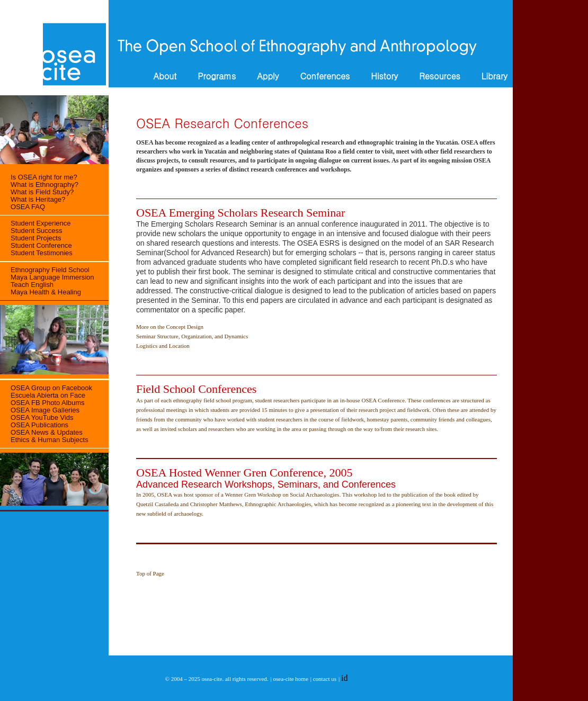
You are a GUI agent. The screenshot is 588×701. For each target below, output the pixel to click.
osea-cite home (291, 679)
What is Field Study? (42, 192)
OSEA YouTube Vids (42, 417)
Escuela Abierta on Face (48, 395)
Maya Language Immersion (52, 277)
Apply (268, 76)
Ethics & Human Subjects (50, 440)
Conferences (325, 76)
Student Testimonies (42, 253)
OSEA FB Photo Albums (47, 403)
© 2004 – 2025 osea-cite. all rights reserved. (217, 679)
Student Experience (41, 223)
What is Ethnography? (44, 185)
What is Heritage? (38, 199)
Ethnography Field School (50, 270)
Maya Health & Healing (46, 292)
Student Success (37, 231)
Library (495, 76)
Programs (217, 76)
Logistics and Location (163, 346)
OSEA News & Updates (47, 432)
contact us (325, 679)
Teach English (32, 285)
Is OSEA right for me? (44, 177)
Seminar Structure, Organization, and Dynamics (192, 336)
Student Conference (41, 245)
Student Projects (36, 238)
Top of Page (150, 573)
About (165, 76)
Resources (440, 76)
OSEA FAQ (28, 207)
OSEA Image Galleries (45, 410)
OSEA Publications (39, 425)
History (384, 76)
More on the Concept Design (170, 327)
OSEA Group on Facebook (51, 388)
